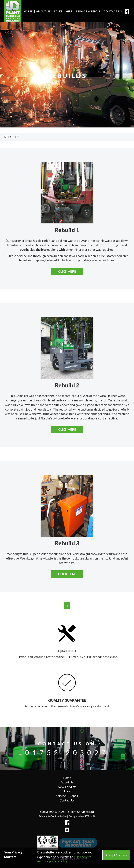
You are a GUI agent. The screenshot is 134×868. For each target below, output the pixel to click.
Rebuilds (12, 137)
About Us (43, 11)
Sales (58, 11)
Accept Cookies (116, 855)
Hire (69, 11)
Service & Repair (88, 11)
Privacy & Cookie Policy (53, 816)
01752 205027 (67, 752)
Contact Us (113, 11)
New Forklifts (67, 787)
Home (28, 11)
